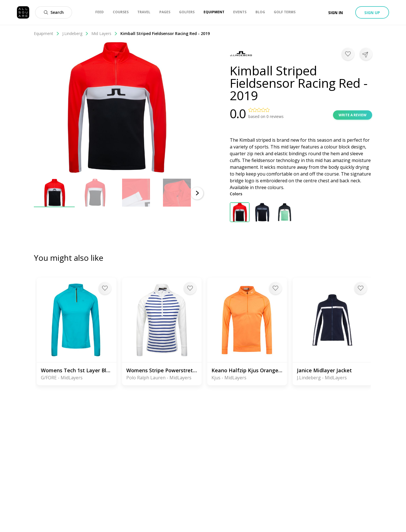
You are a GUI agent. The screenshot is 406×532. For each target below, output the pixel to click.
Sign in (336, 13)
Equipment (47, 33)
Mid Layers (104, 33)
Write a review (353, 115)
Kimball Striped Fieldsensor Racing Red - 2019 (165, 33)
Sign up (372, 13)
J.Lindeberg (75, 33)
